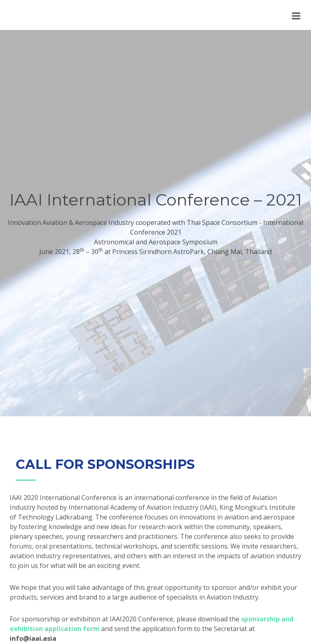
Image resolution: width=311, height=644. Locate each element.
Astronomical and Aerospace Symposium (156, 242)
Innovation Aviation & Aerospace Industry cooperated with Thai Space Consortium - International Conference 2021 (155, 227)
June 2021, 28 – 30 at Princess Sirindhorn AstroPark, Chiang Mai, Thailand (155, 251)
